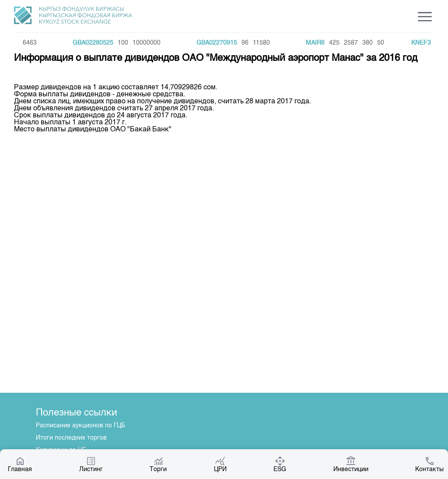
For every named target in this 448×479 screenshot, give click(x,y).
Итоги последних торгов (71, 438)
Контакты (429, 464)
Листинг (91, 464)
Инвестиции (351, 464)
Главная (20, 464)
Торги (158, 464)
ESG (280, 464)
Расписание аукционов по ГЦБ (80, 426)
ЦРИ (220, 464)
